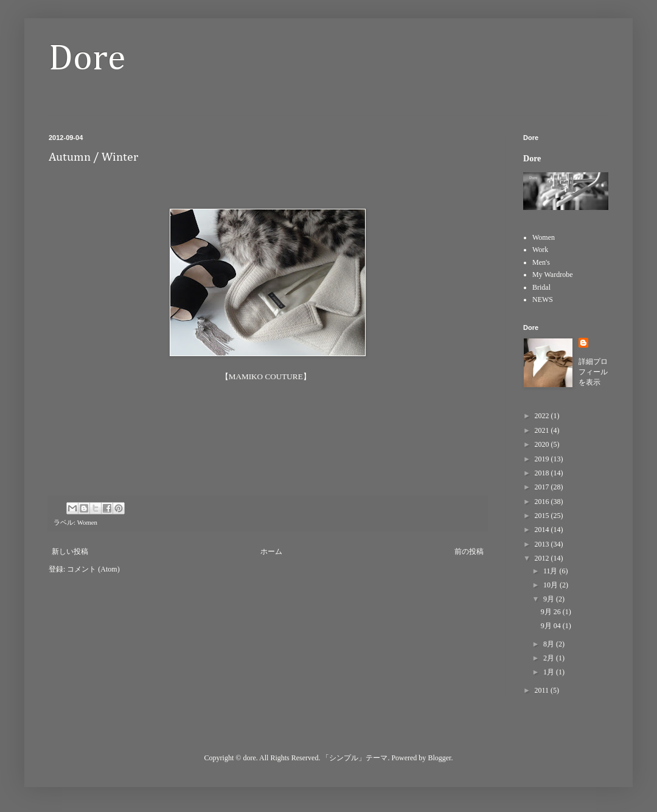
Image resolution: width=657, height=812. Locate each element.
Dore (87, 59)
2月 (550, 658)
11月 (551, 571)
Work (540, 250)
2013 (543, 544)
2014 (543, 530)
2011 (543, 690)
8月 (550, 644)
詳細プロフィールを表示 (593, 372)
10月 (551, 585)
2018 (543, 473)
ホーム (271, 551)
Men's (541, 262)
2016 (543, 502)
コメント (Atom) (93, 569)
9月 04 (552, 626)
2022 (543, 416)
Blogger (439, 758)
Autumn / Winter (93, 157)
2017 (543, 487)
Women (87, 522)
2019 (543, 459)
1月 (550, 672)
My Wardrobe (552, 275)
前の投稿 (469, 551)
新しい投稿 (70, 551)
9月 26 (552, 612)
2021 (543, 430)
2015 (543, 516)
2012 (543, 558)
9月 (550, 599)
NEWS (543, 299)
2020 (543, 444)
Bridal (541, 287)
